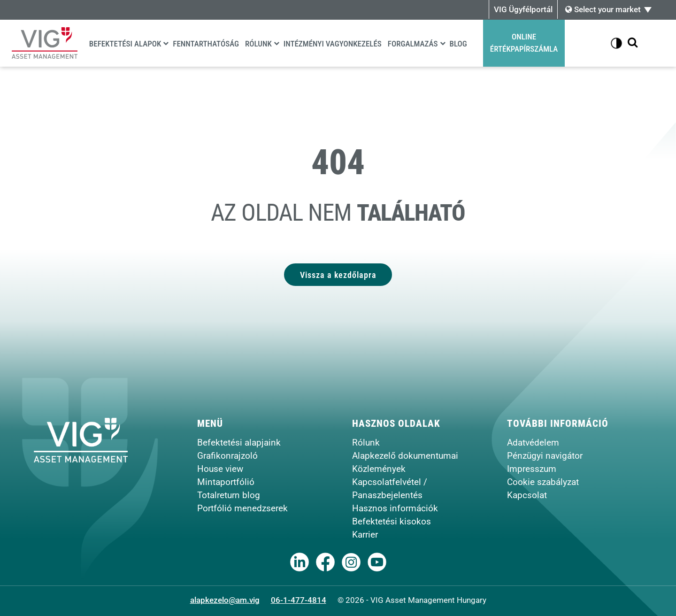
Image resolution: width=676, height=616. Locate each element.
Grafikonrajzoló (227, 456)
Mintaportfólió (226, 482)
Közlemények (379, 469)
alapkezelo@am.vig (225, 600)
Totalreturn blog (229, 495)
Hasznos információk (395, 508)
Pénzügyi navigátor (545, 456)
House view (220, 469)
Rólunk (258, 44)
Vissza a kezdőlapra (338, 274)
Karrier (365, 535)
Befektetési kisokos (392, 521)
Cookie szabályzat (543, 482)
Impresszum (532, 469)
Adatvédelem (533, 443)
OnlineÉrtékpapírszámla (524, 43)
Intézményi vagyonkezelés (333, 44)
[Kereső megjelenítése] (633, 43)
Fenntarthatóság (206, 44)
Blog (458, 44)
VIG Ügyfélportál (523, 9)
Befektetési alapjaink (239, 443)
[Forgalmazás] (443, 43)
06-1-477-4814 (299, 600)
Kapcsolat (527, 495)
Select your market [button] (603, 9)
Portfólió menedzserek (242, 508)
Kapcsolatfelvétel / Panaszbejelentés (390, 489)
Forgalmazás (413, 44)
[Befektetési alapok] (166, 43)
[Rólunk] (277, 43)
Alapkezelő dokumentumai (405, 456)
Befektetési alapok (125, 44)
